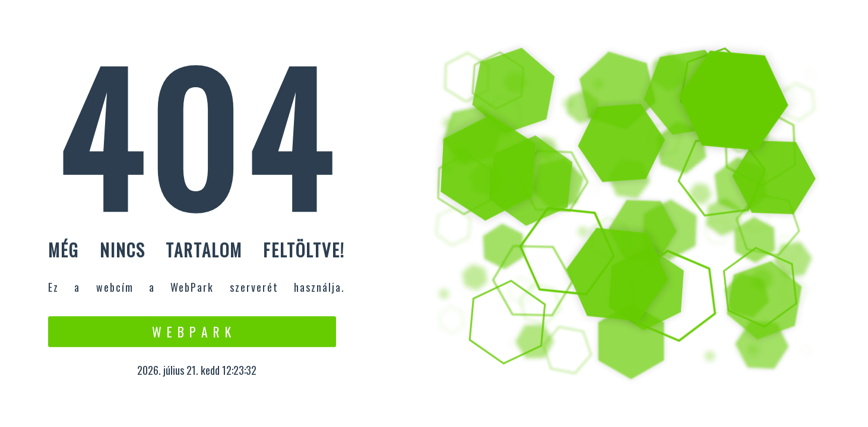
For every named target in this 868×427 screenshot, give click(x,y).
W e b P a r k (192, 332)
